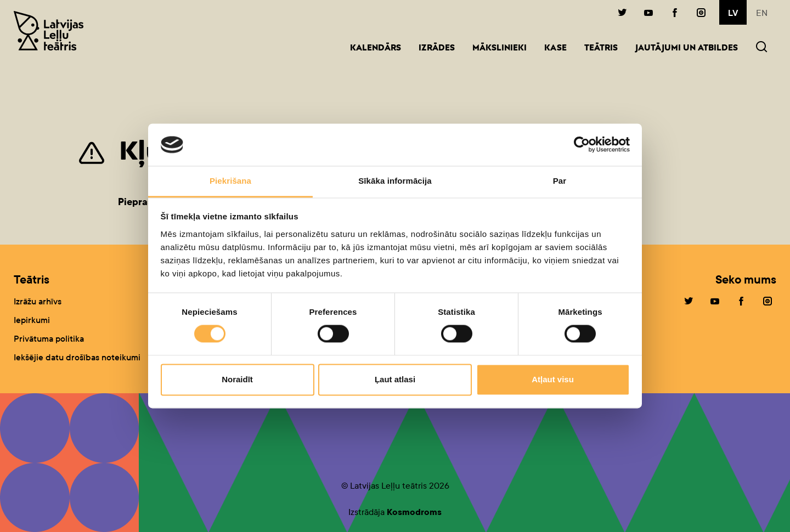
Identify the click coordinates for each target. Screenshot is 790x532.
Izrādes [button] (437, 49)
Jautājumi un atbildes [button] (687, 49)
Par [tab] (560, 181)
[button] (761, 48)
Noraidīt (237, 379)
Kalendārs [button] (376, 49)
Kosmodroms (414, 512)
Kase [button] (555, 49)
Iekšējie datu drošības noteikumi (77, 357)
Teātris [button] (601, 49)
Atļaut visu (553, 379)
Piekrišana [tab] (230, 181)
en (762, 13)
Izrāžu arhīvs (38, 301)
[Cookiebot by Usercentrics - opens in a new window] (582, 145)
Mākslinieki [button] (500, 49)
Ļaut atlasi (395, 379)
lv (733, 13)
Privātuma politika (49, 339)
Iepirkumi (32, 320)
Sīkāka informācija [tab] (395, 181)
